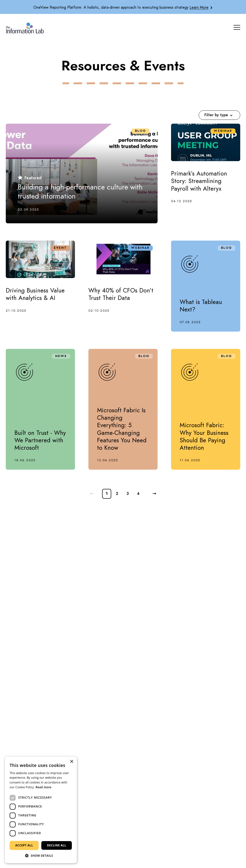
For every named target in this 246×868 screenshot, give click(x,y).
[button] (41, 856)
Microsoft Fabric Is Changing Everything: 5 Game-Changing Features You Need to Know (122, 429)
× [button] (71, 762)
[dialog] (41, 810)
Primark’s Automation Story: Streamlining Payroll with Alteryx (199, 181)
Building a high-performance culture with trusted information (80, 192)
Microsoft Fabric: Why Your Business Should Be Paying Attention (204, 436)
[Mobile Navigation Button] (237, 27)
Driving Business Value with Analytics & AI (35, 294)
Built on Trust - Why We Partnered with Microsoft (40, 440)
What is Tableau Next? (201, 306)
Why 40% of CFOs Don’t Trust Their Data (121, 294)
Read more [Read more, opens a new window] (43, 787)
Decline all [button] (57, 845)
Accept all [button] (24, 845)
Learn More (199, 7)
